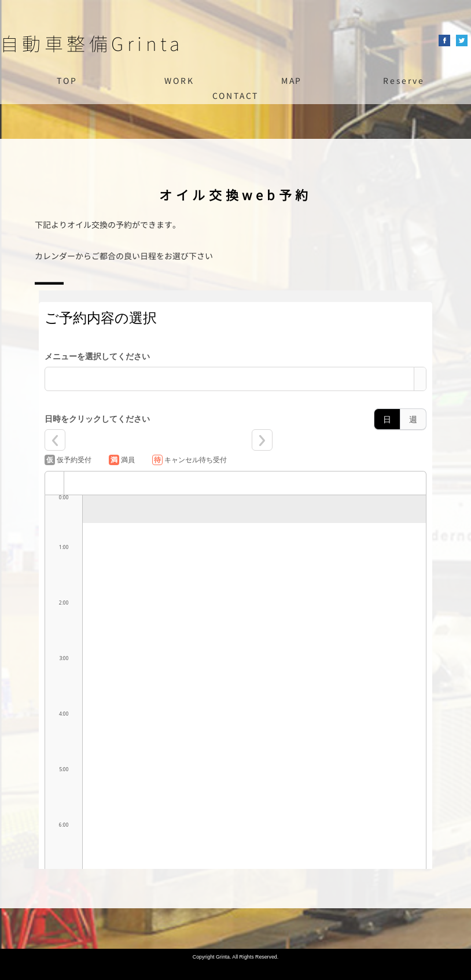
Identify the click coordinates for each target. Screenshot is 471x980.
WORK (179, 81)
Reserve (404, 81)
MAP (292, 81)
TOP (67, 81)
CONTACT (236, 96)
